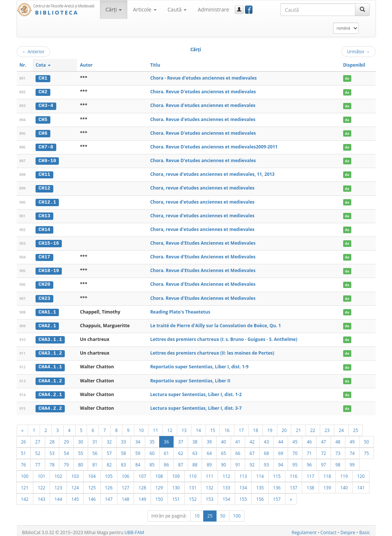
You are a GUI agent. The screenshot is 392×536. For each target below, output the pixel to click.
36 (167, 438)
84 (138, 461)
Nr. (23, 65)
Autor (86, 65)
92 (252, 461)
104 (92, 473)
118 (327, 473)
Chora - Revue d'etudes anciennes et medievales (204, 78)
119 (344, 473)
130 (176, 484)
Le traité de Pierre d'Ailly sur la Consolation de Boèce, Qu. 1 (216, 323)
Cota (43, 65)
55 (81, 450)
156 (260, 496)
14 (198, 427)
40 (224, 438)
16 (227, 427)
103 (75, 473)
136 (277, 484)
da (347, 78)
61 (167, 450)
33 (124, 438)
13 (184, 427)
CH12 (44, 187)
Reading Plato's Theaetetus (180, 309)
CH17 (44, 255)
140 (344, 484)
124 (75, 484)
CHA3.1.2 (50, 351)
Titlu (155, 65)
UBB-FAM (134, 529)
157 (277, 496)
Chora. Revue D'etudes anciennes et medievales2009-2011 (214, 146)
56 (95, 450)
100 (25, 473)
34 (138, 438)
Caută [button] (177, 9)
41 (238, 438)
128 (142, 484)
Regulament (304, 529)
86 (167, 461)
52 (38, 450)
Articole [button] (145, 9)
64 (209, 450)
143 (41, 496)
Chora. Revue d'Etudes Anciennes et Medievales (203, 255)
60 (152, 450)
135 (260, 484)
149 (142, 496)
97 (324, 461)
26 (24, 438)
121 (25, 484)
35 (152, 438)
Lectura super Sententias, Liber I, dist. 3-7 (196, 405)
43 (267, 438)
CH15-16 (49, 242)
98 (338, 461)
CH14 (44, 228)
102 (58, 473)
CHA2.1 (47, 323)
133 (226, 484)
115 (277, 473)
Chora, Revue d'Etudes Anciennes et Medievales (203, 242)
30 (81, 438)
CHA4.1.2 (50, 378)
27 (38, 438)
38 (195, 438)
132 (210, 484)
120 (361, 473)
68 (267, 450)
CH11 (44, 174)
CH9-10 (47, 160)
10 (141, 427)
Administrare (213, 9)
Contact (329, 529)
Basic (365, 529)
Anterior (33, 51)
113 (243, 473)
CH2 (43, 92)
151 (176, 496)
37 (181, 438)
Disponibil (354, 65)
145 (75, 496)
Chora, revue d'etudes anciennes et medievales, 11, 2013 (212, 173)
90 (224, 461)
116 (294, 473)
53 (52, 450)
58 (124, 450)
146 (92, 496)
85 (152, 461)
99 (352, 461)
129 (159, 484)
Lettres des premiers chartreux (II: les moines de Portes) (212, 350)
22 (313, 427)
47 (324, 438)
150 (159, 496)
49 (352, 438)
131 (193, 484)
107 (142, 473)
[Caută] (362, 10)
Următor (358, 51)
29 (66, 438)
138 (310, 484)
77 (38, 461)
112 (226, 473)
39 (209, 438)
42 (252, 438)
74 (352, 450)
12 (170, 427)
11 (155, 427)
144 (58, 496)
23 (327, 427)
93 (267, 461)
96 (309, 461)
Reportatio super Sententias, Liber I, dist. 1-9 (200, 364)
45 (295, 438)
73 (338, 450)
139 (327, 484)
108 (159, 473)
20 (284, 427)
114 (260, 473)
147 (109, 496)
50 (366, 438)
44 (281, 438)
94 (281, 461)
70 (295, 450)
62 (181, 450)
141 (361, 484)
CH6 (43, 133)
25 (356, 427)
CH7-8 (46, 146)
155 (243, 496)
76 (24, 461)
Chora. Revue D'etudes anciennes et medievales (203, 92)
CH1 (43, 78)
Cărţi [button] (114, 9)
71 (309, 450)
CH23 (44, 296)
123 (58, 484)
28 (52, 438)
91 (238, 461)
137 (294, 484)
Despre (348, 529)
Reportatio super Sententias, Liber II (190, 377)
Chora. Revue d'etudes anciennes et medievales (203, 105)
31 (95, 438)
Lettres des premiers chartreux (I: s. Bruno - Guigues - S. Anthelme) (224, 337)
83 (124, 461)
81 (95, 461)
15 (213, 427)
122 (41, 484)
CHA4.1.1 (50, 364)
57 (109, 450)
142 (25, 496)
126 (109, 484)
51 (24, 450)
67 (252, 450)
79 (66, 461)
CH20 (44, 282)
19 (270, 427)
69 (281, 450)
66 (238, 450)
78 (52, 461)
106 (125, 473)
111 (210, 473)
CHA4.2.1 (50, 391)
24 (341, 427)
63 (195, 450)
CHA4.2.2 (50, 405)
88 (195, 461)
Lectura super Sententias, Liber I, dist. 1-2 (196, 391)
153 (210, 496)
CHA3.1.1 (50, 337)
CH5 (43, 119)
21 (298, 427)
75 (366, 450)
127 (125, 484)
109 (176, 473)
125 (92, 484)
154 (226, 496)
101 (41, 473)
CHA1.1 (47, 309)
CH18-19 (49, 269)
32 (109, 438)
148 (125, 496)
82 (109, 461)
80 (81, 461)
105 (109, 473)
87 (181, 461)
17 (241, 427)
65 (224, 450)
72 (324, 450)
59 (138, 450)
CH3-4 (46, 105)
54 (66, 450)
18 (256, 427)
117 (310, 473)
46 (309, 438)
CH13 (44, 214)
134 (243, 484)
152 (193, 496)
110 (193, 473)
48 (338, 438)
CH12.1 (47, 201)
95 (295, 461)
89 (209, 461)
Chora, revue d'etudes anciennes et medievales (202, 187)
